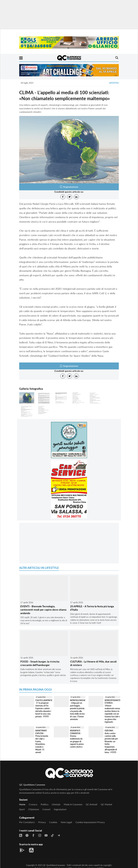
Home (22, 804)
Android (85, 793)
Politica (45, 804)
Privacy (42, 822)
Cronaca (33, 804)
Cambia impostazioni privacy (90, 822)
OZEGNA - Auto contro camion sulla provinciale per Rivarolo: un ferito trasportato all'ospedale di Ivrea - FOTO (111, 741)
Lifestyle (114, 83)
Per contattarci (27, 822)
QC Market (106, 804)
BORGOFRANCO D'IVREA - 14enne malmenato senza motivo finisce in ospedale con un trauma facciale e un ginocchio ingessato (112, 711)
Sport (22, 809)
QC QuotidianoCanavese (54, 865)
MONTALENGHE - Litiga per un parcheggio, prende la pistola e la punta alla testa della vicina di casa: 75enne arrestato (78, 710)
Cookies (53, 822)
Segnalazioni (60, 809)
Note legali (66, 822)
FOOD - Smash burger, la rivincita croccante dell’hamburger (40, 663)
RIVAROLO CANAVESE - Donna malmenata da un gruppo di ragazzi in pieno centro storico (77, 739)
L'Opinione (34, 809)
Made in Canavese (73, 804)
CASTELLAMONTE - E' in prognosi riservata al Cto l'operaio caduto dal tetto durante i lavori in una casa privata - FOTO (44, 708)
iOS (77, 793)
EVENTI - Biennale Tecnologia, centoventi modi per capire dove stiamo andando (43, 610)
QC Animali (92, 804)
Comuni (46, 809)
